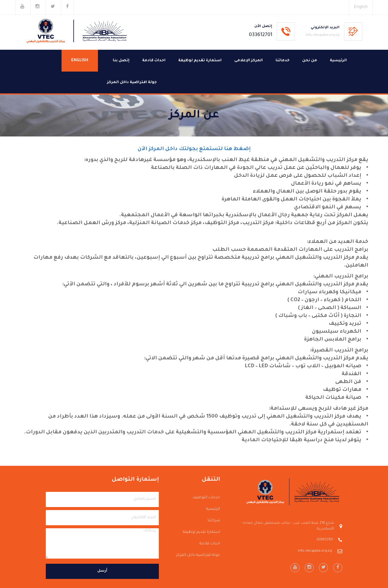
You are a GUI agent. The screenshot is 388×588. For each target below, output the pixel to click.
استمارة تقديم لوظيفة (200, 61)
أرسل (102, 571)
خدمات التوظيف (206, 498)
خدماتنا (283, 61)
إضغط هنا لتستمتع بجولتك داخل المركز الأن (194, 149)
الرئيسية (338, 61)
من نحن (310, 61)
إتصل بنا (121, 61)
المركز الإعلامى (249, 61)
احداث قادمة (154, 61)
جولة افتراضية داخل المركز (132, 82)
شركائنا (214, 521)
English (361, 7)
